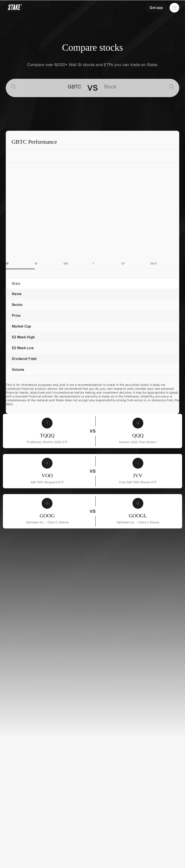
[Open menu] (174, 8)
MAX (154, 264)
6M (66, 264)
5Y (123, 264)
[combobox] (50, 87)
